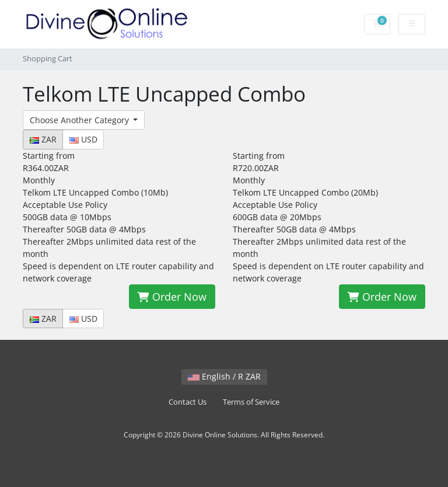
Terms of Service (251, 402)
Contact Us (188, 402)
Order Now (172, 297)
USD (83, 139)
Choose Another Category (80, 120)
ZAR (43, 139)
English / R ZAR (224, 376)
